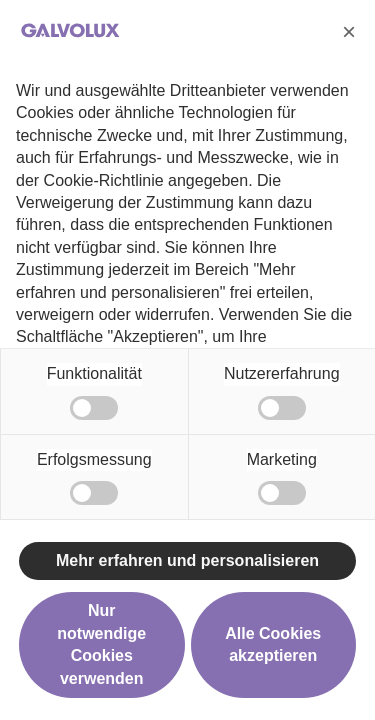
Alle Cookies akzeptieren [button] (273, 644)
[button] (349, 32)
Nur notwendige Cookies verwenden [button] (101, 644)
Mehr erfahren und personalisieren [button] (187, 560)
